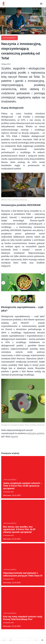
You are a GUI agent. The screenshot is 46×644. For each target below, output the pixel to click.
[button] (43, 272)
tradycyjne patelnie (35, 433)
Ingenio (14, 436)
